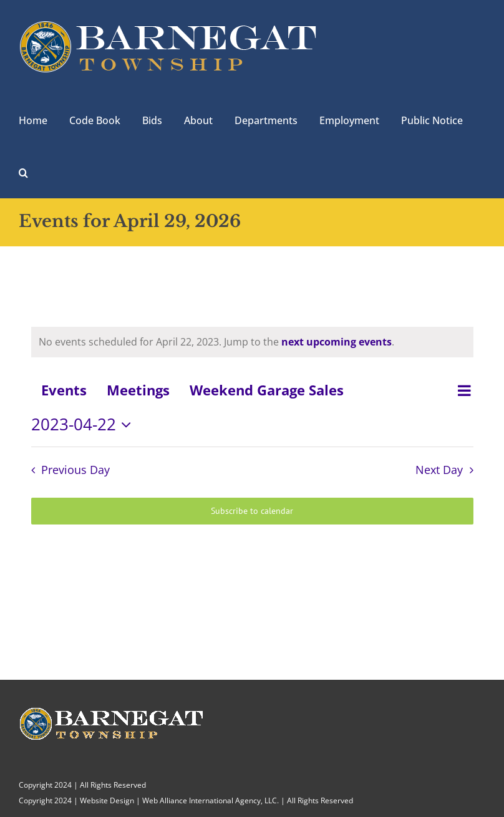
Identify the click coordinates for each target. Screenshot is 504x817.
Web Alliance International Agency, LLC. (211, 800)
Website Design (107, 800)
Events (64, 390)
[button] (23, 172)
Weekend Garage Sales (267, 390)
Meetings (138, 390)
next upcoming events (337, 342)
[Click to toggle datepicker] (85, 425)
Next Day (439, 470)
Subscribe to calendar (252, 511)
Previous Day (75, 470)
